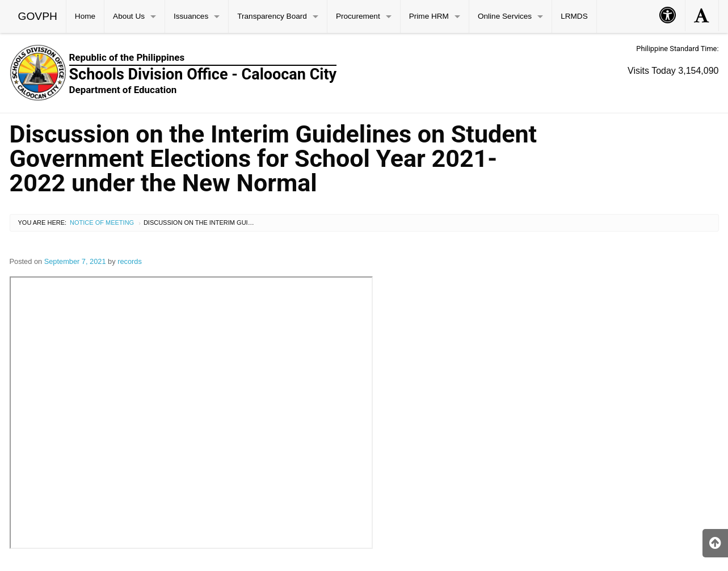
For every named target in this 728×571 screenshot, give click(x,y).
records (130, 261)
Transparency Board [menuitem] (272, 16)
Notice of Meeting (102, 222)
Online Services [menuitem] (505, 16)
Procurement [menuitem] (358, 16)
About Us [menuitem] (129, 16)
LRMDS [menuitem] (574, 16)
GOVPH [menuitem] (38, 16)
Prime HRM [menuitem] (429, 16)
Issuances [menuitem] (191, 16)
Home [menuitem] (85, 16)
